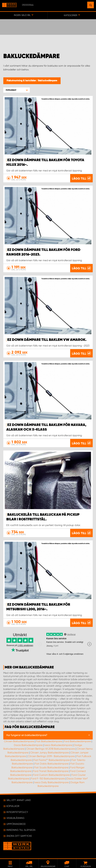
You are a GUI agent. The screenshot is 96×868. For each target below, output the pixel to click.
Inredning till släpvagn (21, 830)
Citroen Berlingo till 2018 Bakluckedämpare (51, 749)
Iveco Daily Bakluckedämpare (52, 782)
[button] (17, 90)
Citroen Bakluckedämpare (19, 741)
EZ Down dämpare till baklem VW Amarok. (47, 340)
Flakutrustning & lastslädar (22, 81)
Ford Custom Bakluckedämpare (51, 775)
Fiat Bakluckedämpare (49, 741)
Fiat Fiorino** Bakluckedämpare (52, 760)
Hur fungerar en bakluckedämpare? (27, 735)
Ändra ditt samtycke (19, 836)
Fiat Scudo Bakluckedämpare (51, 767)
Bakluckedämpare (48, 81)
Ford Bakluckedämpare (77, 741)
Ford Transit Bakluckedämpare (51, 771)
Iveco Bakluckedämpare (58, 745)
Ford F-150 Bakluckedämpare (48, 779)
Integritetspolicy (17, 812)
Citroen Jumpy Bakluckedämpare (50, 753)
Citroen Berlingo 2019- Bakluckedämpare (51, 756)
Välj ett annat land (19, 800)
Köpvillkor (13, 806)
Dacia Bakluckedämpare (28, 745)
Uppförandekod (16, 824)
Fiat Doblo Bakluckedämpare (52, 764)
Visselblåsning (15, 818)
